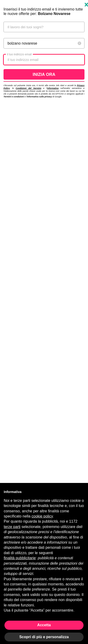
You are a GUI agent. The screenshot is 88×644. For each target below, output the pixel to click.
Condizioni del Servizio (29, 88)
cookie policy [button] (42, 516)
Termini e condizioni (14, 97)
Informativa (53, 88)
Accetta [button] (44, 625)
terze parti (12, 527)
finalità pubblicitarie (20, 558)
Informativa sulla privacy (39, 97)
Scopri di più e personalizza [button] (44, 637)
